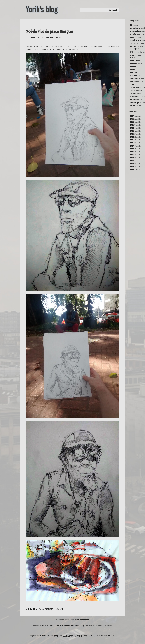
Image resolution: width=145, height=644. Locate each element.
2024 (132, 167)
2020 (132, 155)
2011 (132, 128)
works (132, 106)
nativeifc (134, 61)
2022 (132, 161)
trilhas (133, 94)
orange (133, 67)
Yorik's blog (42, 10)
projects (133, 73)
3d (131, 25)
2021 (132, 158)
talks (132, 85)
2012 (132, 131)
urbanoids (134, 97)
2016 (132, 143)
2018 (132, 149)
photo (132, 70)
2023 (132, 164)
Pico (108, 636)
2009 (132, 122)
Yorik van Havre (46, 636)
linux (132, 55)
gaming (133, 46)
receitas (133, 76)
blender (133, 34)
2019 (132, 152)
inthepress (135, 52)
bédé (132, 37)
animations (135, 28)
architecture (135, 31)
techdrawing (135, 40)
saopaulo (134, 79)
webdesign (135, 102)
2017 (132, 146)
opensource (135, 64)
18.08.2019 (49, 37)
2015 (132, 140)
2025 (132, 170)
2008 (132, 119)
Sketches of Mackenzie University (63, 625)
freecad (133, 43)
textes (133, 91)
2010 (132, 125)
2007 (132, 116)
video (132, 100)
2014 (132, 137)
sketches (134, 82)
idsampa (134, 49)
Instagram (83, 620)
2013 (132, 134)
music (132, 58)
